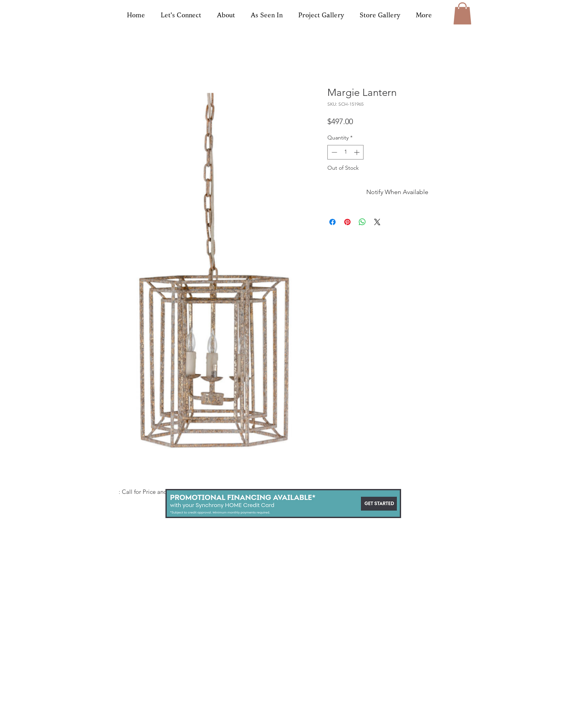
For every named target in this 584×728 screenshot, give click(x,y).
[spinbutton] (345, 152)
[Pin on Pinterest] (347, 222)
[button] (462, 13)
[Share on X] (377, 222)
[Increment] (357, 152)
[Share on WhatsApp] (362, 222)
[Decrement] (333, 152)
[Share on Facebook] (332, 222)
